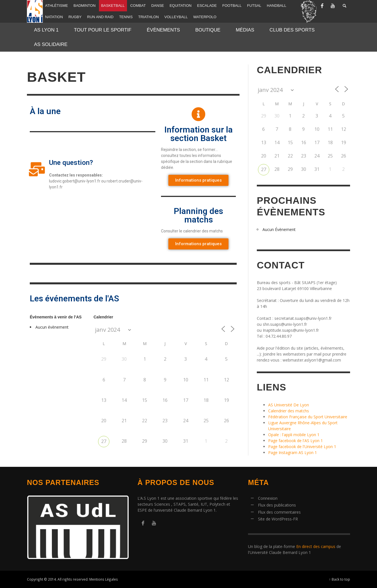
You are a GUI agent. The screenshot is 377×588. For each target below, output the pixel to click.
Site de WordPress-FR (278, 519)
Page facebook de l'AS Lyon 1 (296, 441)
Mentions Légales (104, 579)
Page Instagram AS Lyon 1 (293, 452)
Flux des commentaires (279, 512)
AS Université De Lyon (289, 405)
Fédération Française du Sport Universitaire (308, 417)
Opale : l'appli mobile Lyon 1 (294, 435)
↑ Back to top (340, 579)
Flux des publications (277, 505)
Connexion (268, 498)
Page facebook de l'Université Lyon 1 (302, 447)
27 (104, 441)
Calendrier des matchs (289, 411)
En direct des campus (316, 546)
